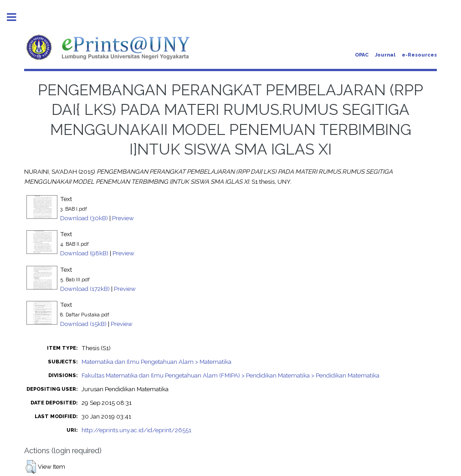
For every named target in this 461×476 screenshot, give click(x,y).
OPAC (362, 55)
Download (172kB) (85, 289)
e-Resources (419, 55)
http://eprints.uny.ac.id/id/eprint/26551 (136, 430)
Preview (123, 218)
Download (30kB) (84, 218)
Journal (385, 55)
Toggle (16, 17)
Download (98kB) (84, 253)
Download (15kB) (83, 324)
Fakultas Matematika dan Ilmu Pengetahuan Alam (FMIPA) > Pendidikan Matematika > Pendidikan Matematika (230, 375)
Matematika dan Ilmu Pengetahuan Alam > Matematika (156, 362)
